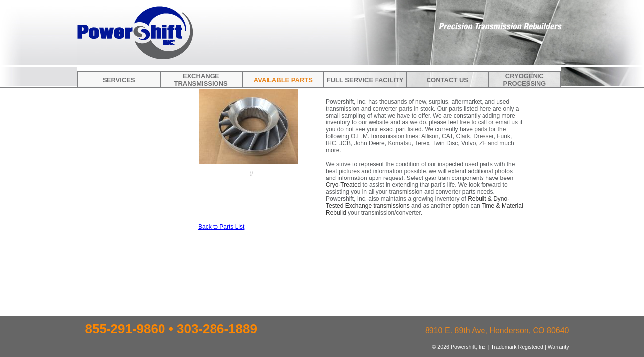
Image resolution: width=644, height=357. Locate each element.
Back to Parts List (221, 227)
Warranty (559, 347)
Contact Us (447, 80)
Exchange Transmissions (201, 80)
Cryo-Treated (343, 185)
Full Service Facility (365, 80)
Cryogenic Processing (525, 80)
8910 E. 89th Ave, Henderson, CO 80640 (497, 330)
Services (119, 80)
